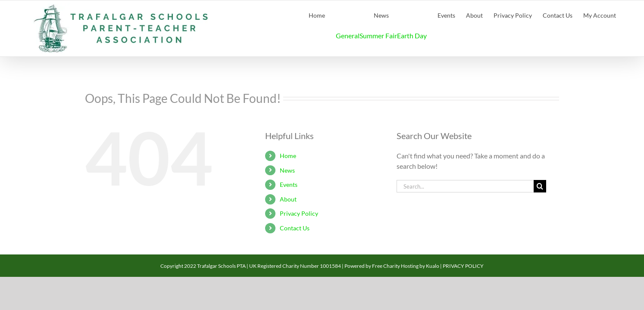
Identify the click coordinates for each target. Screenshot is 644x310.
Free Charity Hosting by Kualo (406, 266)
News (287, 170)
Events (289, 184)
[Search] (540, 186)
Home (288, 156)
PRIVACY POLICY (463, 266)
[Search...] (465, 186)
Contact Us (295, 228)
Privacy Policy (299, 213)
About (288, 199)
